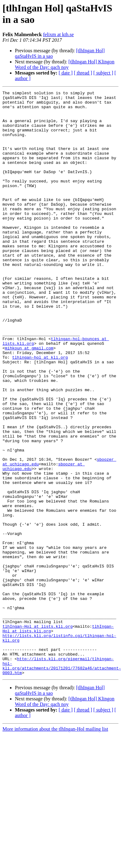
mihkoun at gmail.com (29, 400)
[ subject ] (103, 73)
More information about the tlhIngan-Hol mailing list (55, 846)
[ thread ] (83, 73)
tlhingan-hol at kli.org (40, 411)
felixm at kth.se (58, 34)
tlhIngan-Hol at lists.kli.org (38, 734)
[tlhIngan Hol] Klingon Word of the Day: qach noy (65, 64)
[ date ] (66, 73)
